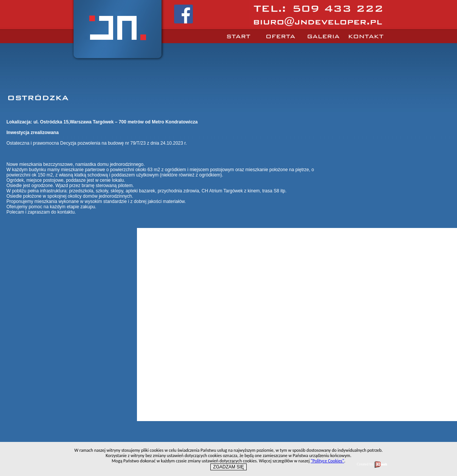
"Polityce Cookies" (327, 461)
